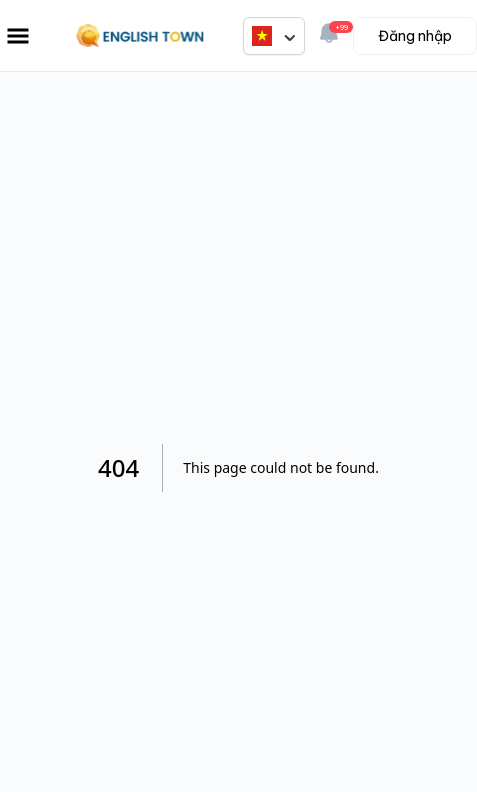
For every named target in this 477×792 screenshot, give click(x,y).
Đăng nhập (415, 36)
